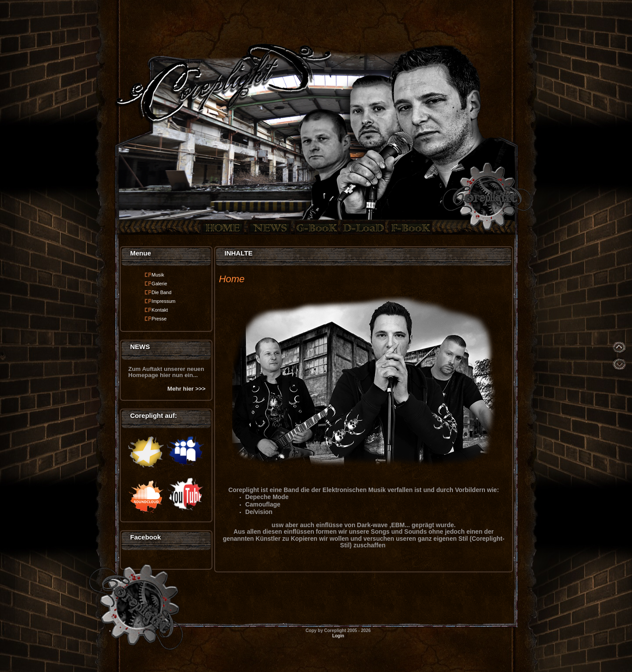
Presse (159, 319)
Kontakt (160, 310)
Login (338, 636)
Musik (158, 275)
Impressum (163, 301)
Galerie (159, 284)
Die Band (161, 292)
